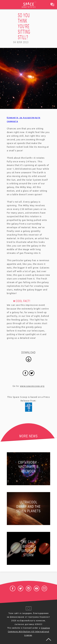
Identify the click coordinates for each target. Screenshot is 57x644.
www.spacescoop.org (32, 386)
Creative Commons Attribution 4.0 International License (29, 632)
